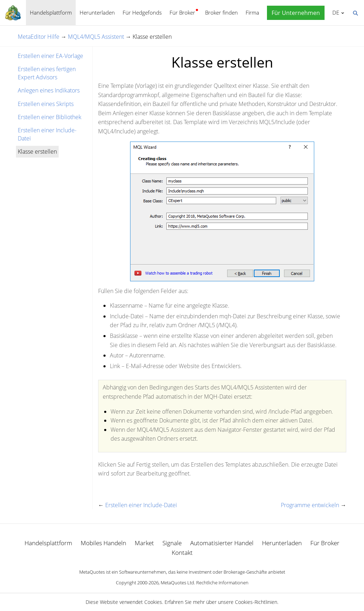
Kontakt (182, 552)
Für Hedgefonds (142, 12)
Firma (252, 12)
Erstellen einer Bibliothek (50, 117)
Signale (172, 543)
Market (144, 543)
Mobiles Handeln (103, 543)
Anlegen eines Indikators (49, 90)
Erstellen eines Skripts (46, 104)
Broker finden (221, 12)
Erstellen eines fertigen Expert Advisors (47, 73)
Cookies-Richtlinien (256, 602)
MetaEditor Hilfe (39, 37)
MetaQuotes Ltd (177, 583)
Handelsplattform (51, 12)
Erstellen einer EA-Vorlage (50, 56)
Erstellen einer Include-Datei (47, 134)
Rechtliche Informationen (222, 583)
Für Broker (182, 12)
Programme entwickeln (310, 505)
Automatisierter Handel (222, 543)
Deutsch (335, 12)
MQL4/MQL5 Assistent (96, 37)
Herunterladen (97, 12)
